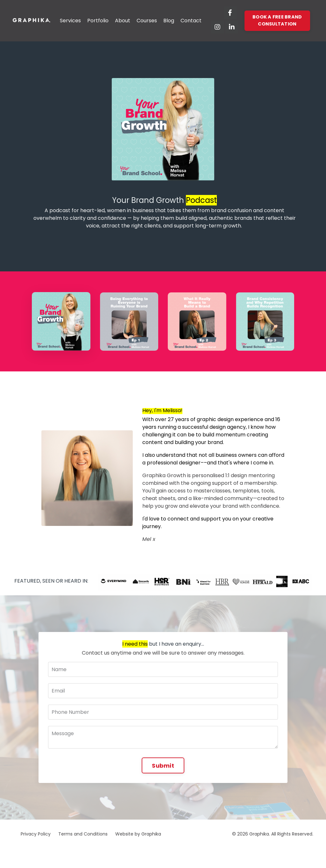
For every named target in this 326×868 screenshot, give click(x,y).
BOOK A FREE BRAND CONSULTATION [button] (277, 20)
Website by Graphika (138, 834)
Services (70, 21)
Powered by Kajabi (293, 852)
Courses (147, 21)
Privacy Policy (36, 834)
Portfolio (98, 21)
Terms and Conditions (83, 834)
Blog (169, 21)
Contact (191, 21)
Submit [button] (163, 766)
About (123, 21)
